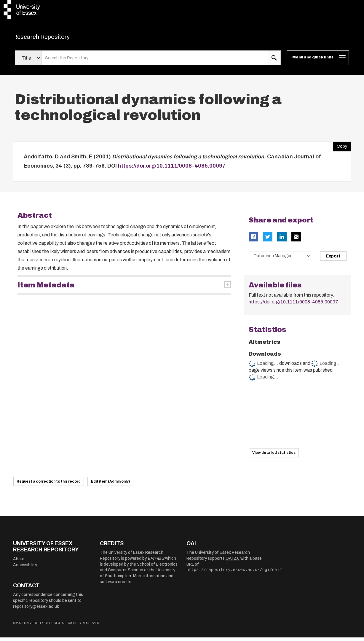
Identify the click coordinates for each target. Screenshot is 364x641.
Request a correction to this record (49, 485)
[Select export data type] (280, 260)
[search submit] (274, 62)
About (19, 563)
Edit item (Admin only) (110, 485)
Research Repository (55, 39)
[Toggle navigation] (318, 62)
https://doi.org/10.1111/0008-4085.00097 (172, 170)
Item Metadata (46, 289)
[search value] (155, 62)
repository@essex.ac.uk (36, 610)
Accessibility (25, 568)
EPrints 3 (156, 562)
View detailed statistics (274, 456)
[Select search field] (28, 62)
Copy (340, 149)
